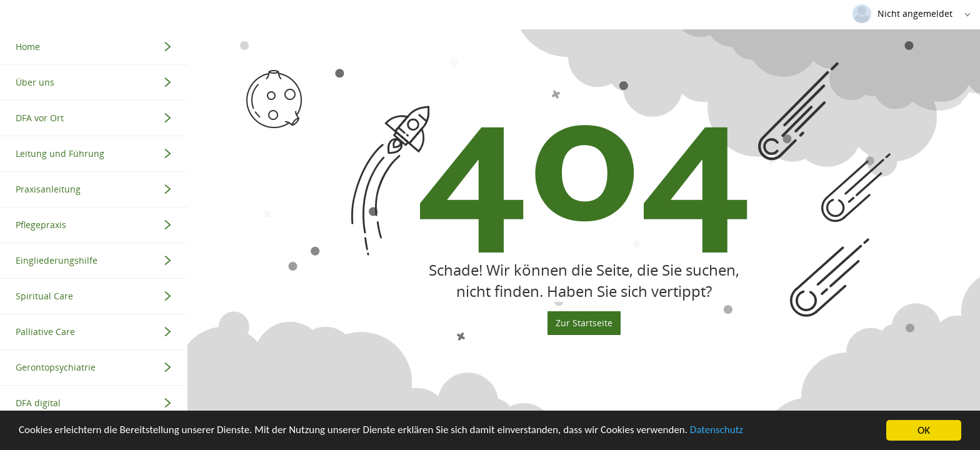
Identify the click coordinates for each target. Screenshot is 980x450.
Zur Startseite (584, 353)
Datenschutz (719, 432)
